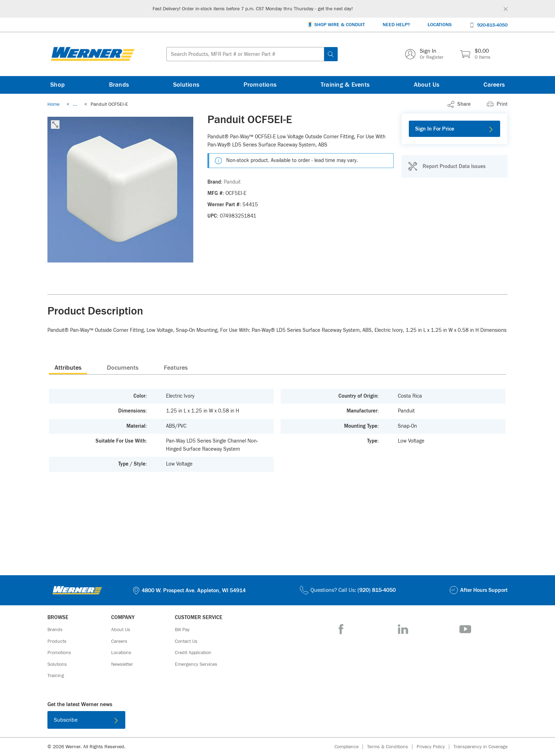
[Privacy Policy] (435, 747)
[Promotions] (260, 85)
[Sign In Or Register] (424, 54)
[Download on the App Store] (254, 721)
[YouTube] (465, 629)
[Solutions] (186, 85)
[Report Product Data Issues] (447, 166)
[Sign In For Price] (454, 129)
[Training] (56, 676)
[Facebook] (341, 629)
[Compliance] (351, 747)
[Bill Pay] (182, 630)
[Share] (459, 104)
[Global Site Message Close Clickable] (506, 9)
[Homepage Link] (93, 54)
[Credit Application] (193, 653)
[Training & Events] (345, 85)
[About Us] (427, 85)
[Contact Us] (186, 641)
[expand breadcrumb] (75, 104)
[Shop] (58, 85)
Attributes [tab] (68, 368)
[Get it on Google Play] (301, 721)
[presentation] (68, 368)
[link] (75, 104)
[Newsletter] (122, 664)
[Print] (497, 104)
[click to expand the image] (55, 125)
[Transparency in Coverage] (480, 747)
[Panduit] (232, 182)
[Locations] (440, 25)
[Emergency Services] (196, 664)
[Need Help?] (396, 25)
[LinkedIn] (403, 629)
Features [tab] (176, 368)
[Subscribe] (86, 720)
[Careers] (494, 85)
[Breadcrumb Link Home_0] (53, 104)
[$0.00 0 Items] (475, 54)
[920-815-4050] (488, 25)
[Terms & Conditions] (392, 747)
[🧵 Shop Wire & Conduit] (336, 25)
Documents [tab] (123, 368)
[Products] (57, 641)
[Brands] (119, 85)
